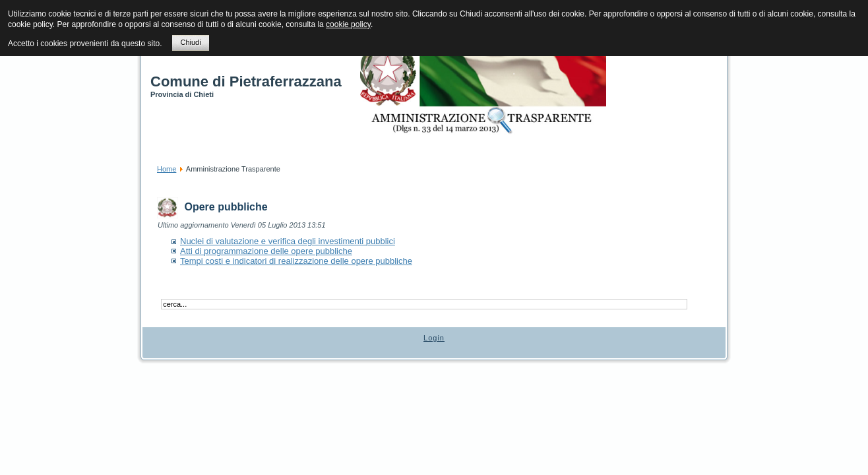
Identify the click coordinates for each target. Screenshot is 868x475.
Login (434, 338)
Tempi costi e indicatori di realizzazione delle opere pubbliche (296, 261)
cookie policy (348, 24)
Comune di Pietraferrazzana (246, 81)
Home (167, 169)
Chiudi (190, 42)
